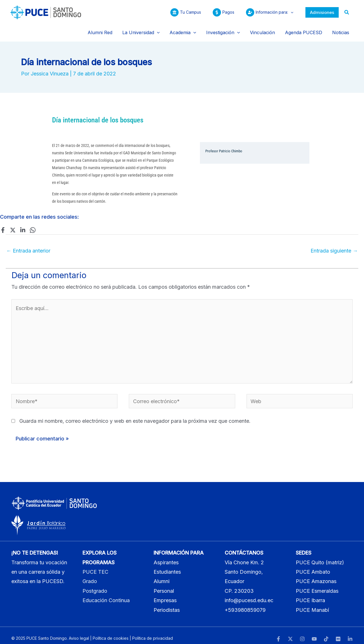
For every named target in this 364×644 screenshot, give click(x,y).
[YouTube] (314, 633)
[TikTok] (326, 633)
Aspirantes (166, 556)
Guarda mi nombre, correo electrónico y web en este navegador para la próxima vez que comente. (135, 415)
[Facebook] (3, 224)
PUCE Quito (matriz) (320, 556)
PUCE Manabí (312, 604)
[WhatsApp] (33, 224)
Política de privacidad (153, 632)
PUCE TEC (95, 566)
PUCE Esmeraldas (317, 585)
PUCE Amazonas (316, 576)
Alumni (162, 576)
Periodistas (167, 604)
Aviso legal (79, 632)
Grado (90, 576)
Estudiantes (167, 566)
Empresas (165, 595)
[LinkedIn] (350, 633)
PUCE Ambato (313, 566)
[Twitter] (13, 224)
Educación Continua (106, 595)
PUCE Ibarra (310, 595)
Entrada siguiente (334, 245)
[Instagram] (302, 633)
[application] (290, 12)
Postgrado (95, 585)
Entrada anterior (28, 245)
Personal (164, 585)
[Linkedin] (23, 224)
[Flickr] (338, 633)
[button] (322, 12)
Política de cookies (111, 632)
